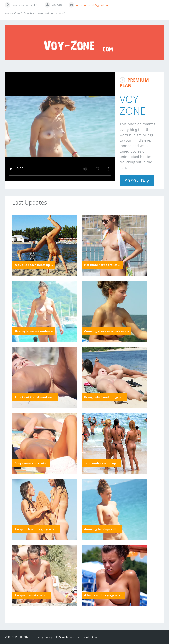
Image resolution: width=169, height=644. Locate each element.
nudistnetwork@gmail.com (93, 5)
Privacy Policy (43, 637)
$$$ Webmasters (67, 637)
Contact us (90, 637)
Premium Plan (134, 83)
